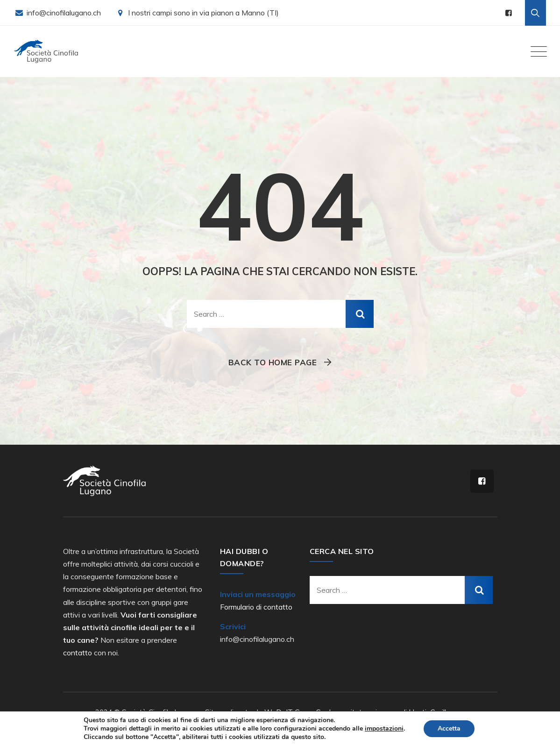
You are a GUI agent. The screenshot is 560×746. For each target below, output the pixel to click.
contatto (78, 653)
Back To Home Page (273, 362)
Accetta (449, 728)
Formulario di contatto (256, 607)
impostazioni (384, 729)
